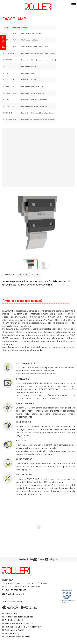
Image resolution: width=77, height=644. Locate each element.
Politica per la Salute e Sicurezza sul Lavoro (25, 627)
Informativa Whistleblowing (18, 637)
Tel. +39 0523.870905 (16, 590)
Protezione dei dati (14, 620)
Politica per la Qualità (15, 630)
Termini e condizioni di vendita (19, 617)
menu (3, 40)
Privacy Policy (11, 613)
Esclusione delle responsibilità (19, 623)
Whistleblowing (12, 633)
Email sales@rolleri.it (15, 594)
